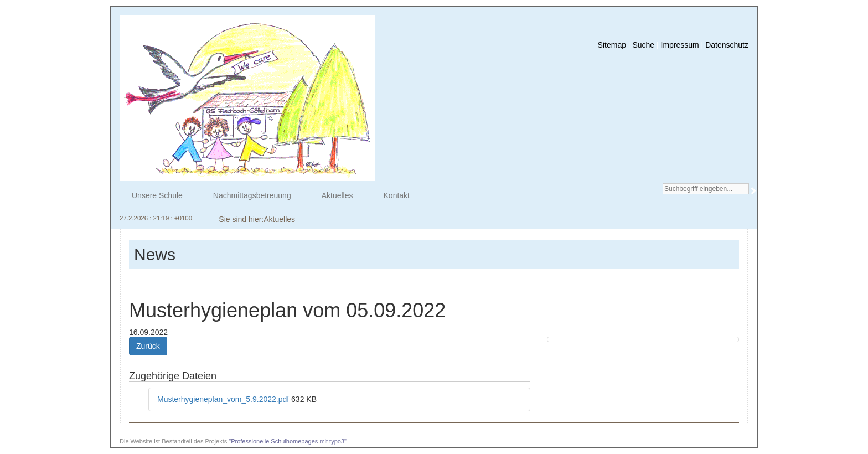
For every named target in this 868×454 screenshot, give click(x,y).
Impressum (680, 45)
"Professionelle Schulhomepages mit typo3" (288, 441)
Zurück (148, 346)
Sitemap (612, 45)
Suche (643, 45)
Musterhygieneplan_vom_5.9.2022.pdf (224, 399)
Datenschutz (727, 45)
